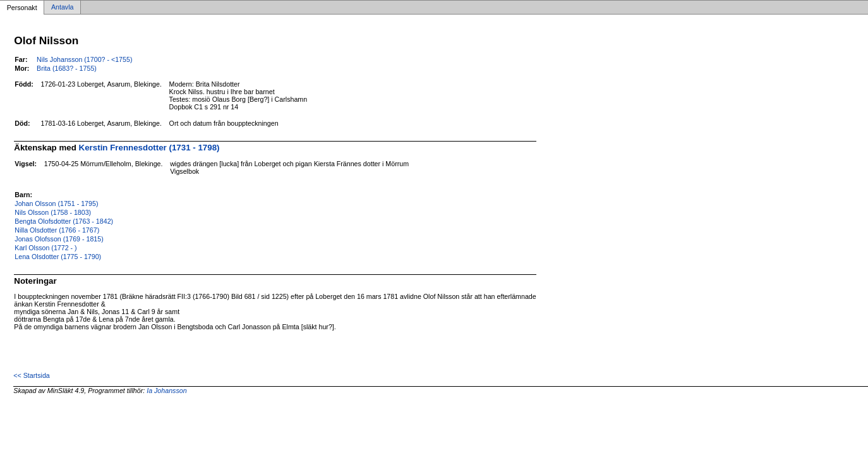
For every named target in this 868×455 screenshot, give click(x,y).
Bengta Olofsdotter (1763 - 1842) (64, 221)
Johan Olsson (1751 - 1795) (56, 203)
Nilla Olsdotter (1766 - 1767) (57, 230)
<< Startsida (31, 375)
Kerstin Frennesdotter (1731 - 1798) (149, 148)
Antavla (63, 8)
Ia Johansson (166, 391)
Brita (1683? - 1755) (67, 68)
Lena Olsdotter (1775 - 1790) (58, 257)
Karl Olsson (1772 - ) (45, 248)
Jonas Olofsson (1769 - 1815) (59, 239)
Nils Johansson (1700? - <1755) (84, 59)
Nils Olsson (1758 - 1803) (53, 212)
